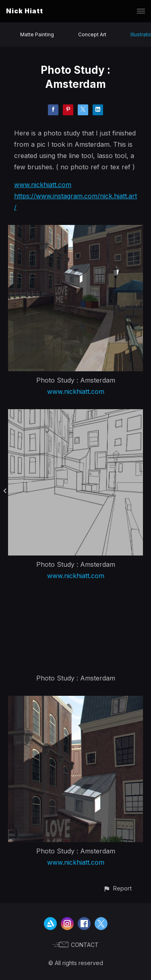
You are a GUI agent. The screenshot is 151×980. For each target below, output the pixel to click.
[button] (117, 888)
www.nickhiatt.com (43, 185)
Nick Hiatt (25, 11)
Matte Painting (37, 34)
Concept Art (92, 34)
